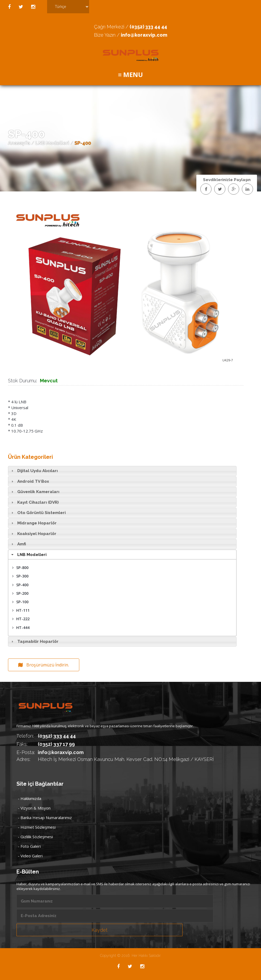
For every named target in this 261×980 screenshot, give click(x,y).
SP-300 (20, 576)
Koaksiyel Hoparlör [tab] (33, 534)
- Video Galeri (30, 856)
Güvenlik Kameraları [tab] (35, 492)
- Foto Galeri (29, 846)
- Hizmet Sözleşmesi (37, 827)
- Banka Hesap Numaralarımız (45, 818)
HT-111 (21, 610)
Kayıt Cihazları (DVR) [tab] (34, 502)
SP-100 (20, 602)
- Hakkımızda (30, 798)
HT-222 (21, 619)
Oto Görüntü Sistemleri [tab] (38, 513)
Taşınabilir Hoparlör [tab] (34, 641)
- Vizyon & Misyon (34, 808)
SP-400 (20, 585)
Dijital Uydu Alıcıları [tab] (34, 471)
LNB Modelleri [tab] (28, 555)
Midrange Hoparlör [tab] (33, 523)
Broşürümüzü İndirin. (44, 665)
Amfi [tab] (18, 544)
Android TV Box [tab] (29, 481)
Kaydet (100, 930)
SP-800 (20, 568)
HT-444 (21, 628)
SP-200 (20, 593)
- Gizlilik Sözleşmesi (35, 837)
